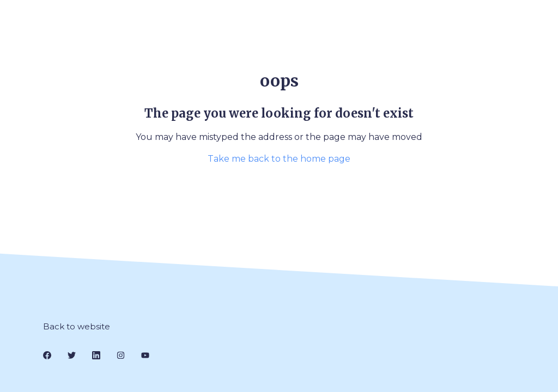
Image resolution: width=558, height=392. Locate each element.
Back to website (77, 326)
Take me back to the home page (279, 159)
